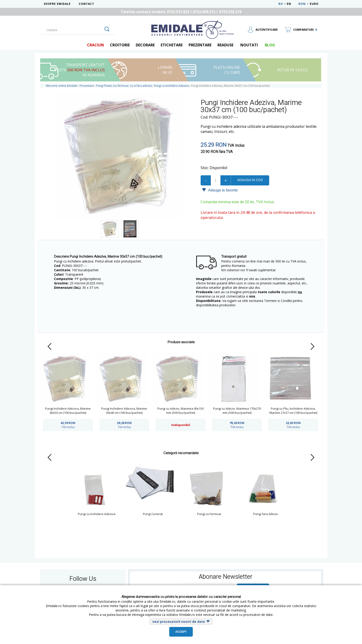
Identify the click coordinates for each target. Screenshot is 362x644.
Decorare (145, 45)
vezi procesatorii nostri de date (179, 622)
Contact (86, 4)
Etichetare (172, 45)
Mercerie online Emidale (62, 86)
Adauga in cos (250, 180)
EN (292, 4)
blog (270, 45)
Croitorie (120, 45)
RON (302, 4)
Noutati (249, 45)
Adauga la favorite (220, 190)
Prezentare (200, 45)
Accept (181, 632)
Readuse (225, 45)
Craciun (95, 45)
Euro (314, 4)
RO (281, 4)
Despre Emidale (57, 4)
